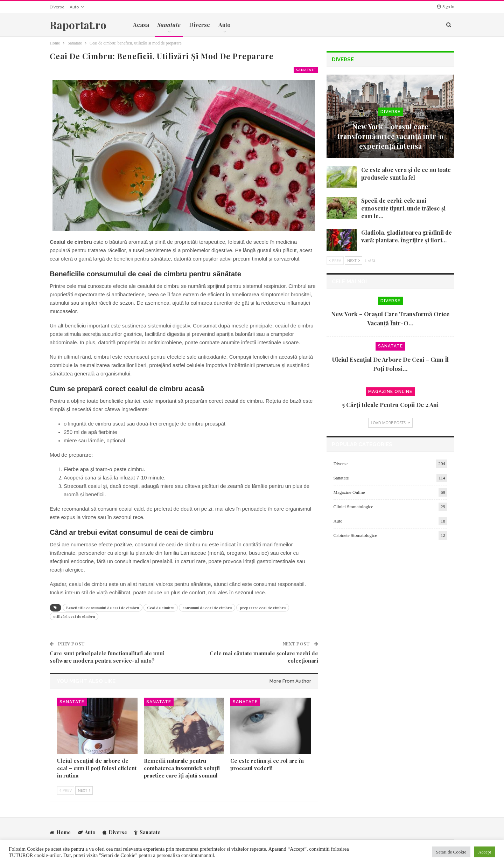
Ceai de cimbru (161, 608)
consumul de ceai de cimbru (207, 608)
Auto (74, 7)
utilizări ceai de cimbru (74, 616)
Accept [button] (485, 852)
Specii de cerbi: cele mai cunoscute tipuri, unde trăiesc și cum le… (403, 208)
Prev (66, 790)
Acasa (141, 25)
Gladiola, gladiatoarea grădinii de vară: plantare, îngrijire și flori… (407, 236)
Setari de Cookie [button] (451, 852)
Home (60, 832)
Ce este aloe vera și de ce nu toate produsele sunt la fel (406, 174)
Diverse (57, 7)
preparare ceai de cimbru (263, 608)
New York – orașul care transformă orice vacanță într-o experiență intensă (390, 136)
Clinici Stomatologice (353, 507)
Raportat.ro (78, 25)
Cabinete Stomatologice (355, 535)
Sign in (446, 6)
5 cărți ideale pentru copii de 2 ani (390, 405)
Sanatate (306, 70)
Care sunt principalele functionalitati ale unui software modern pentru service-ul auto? (107, 657)
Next (84, 790)
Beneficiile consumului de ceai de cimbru (103, 608)
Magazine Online (390, 392)
